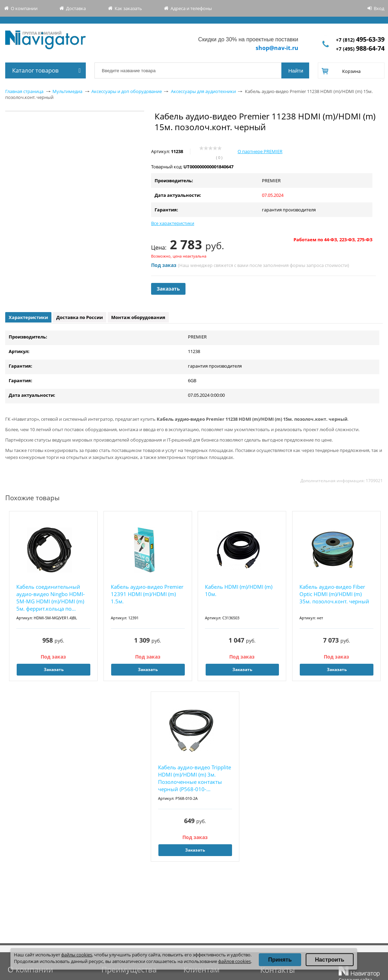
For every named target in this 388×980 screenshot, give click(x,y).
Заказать (168, 289)
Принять (280, 960)
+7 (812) (360, 40)
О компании (24, 8)
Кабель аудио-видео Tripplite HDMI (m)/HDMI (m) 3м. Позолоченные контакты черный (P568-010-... (195, 778)
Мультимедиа (67, 91)
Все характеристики (173, 223)
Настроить (330, 960)
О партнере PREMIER (260, 151)
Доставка (76, 8)
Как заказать (128, 8)
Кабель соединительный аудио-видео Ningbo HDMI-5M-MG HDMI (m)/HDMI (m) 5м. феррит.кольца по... (51, 598)
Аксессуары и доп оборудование (127, 91)
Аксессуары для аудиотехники (203, 91)
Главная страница (24, 91)
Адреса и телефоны (191, 8)
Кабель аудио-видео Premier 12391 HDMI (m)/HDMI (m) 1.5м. (147, 594)
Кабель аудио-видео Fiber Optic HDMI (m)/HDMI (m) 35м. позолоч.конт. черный (334, 594)
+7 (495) (360, 49)
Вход (379, 8)
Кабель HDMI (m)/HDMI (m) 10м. (239, 590)
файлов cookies (234, 961)
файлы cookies (77, 955)
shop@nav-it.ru (277, 48)
